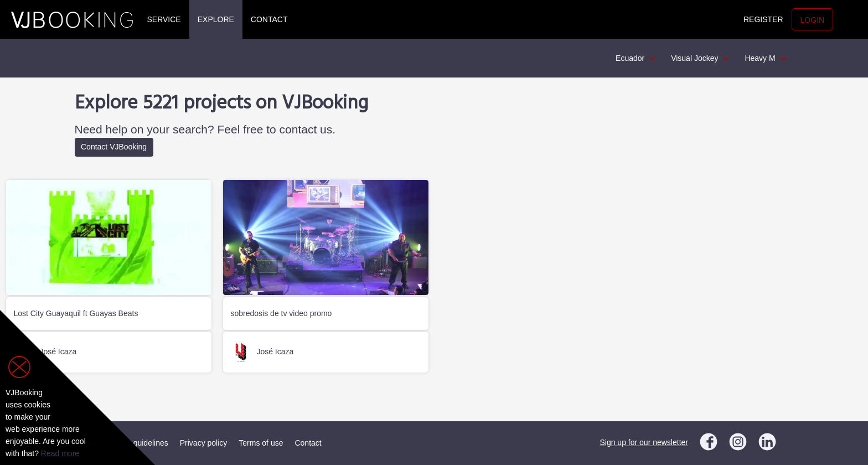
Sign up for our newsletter (644, 442)
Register (763, 19)
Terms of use (261, 443)
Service (164, 19)
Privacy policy (204, 443)
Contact (269, 19)
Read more (60, 453)
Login (813, 20)
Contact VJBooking (114, 147)
